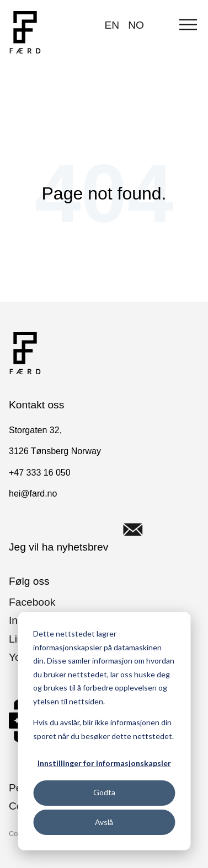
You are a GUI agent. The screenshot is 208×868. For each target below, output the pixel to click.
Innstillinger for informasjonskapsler (104, 763)
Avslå (104, 822)
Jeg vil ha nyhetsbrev (83, 530)
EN (112, 25)
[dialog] (104, 731)
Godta (104, 792)
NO (136, 25)
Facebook (32, 602)
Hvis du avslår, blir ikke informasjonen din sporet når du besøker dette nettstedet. (103, 729)
